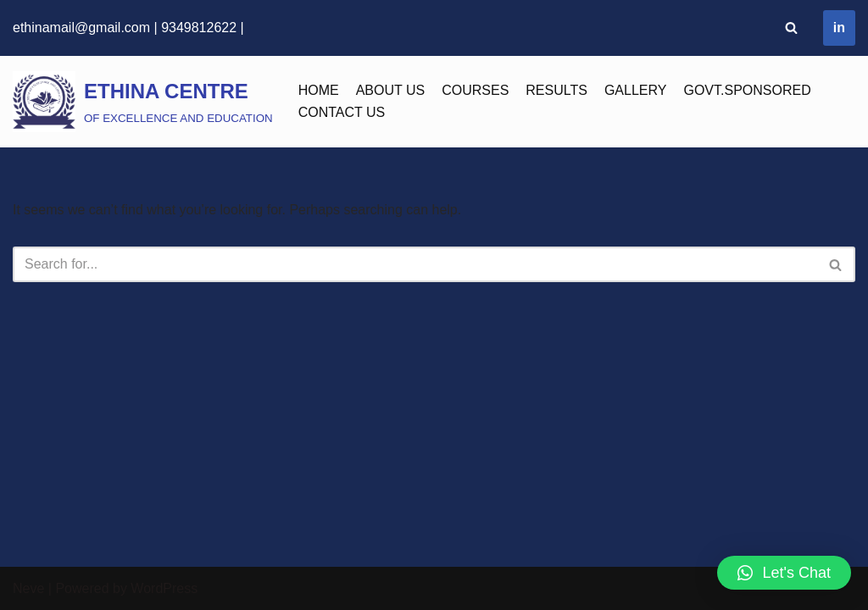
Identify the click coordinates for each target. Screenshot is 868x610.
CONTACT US (342, 112)
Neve (28, 588)
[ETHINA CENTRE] (143, 102)
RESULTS (556, 90)
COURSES (475, 90)
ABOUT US (391, 90)
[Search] (791, 28)
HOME (319, 90)
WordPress (164, 588)
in (839, 28)
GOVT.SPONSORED (747, 90)
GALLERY (636, 90)
